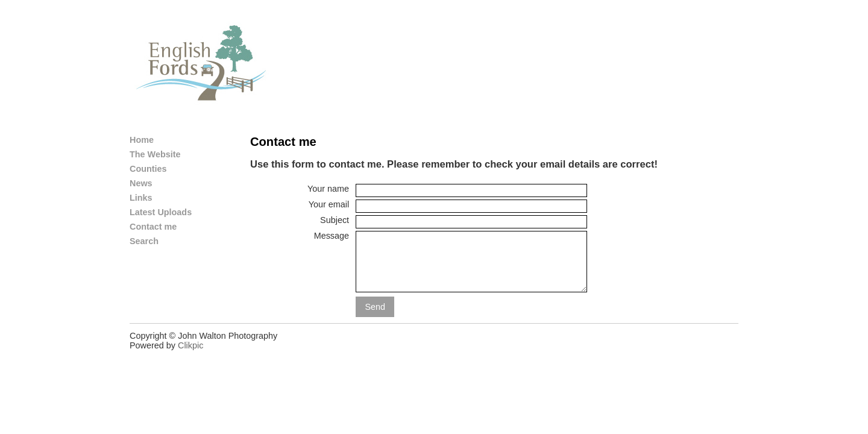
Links (141, 198)
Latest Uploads (161, 212)
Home (142, 140)
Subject (335, 220)
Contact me (153, 227)
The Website (155, 154)
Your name (328, 189)
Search (144, 241)
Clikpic (190, 345)
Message (332, 236)
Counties (148, 169)
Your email (329, 204)
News (141, 183)
